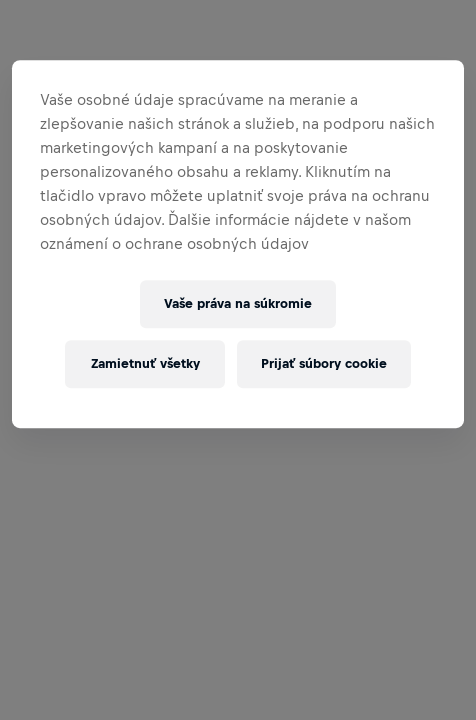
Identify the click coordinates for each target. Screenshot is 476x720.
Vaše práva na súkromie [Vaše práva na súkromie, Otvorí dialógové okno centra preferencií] (238, 303)
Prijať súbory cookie (324, 363)
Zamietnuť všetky (145, 363)
